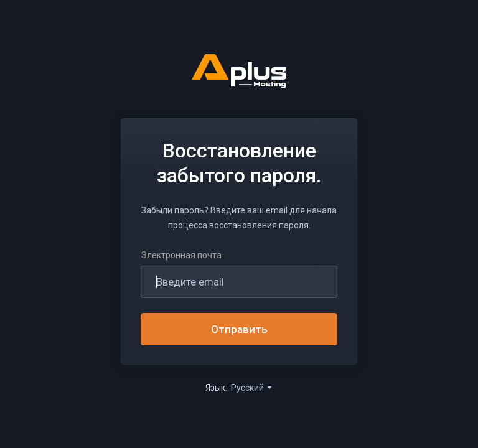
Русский (252, 388)
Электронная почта (181, 255)
